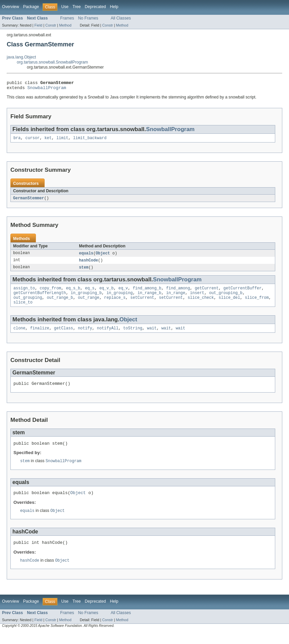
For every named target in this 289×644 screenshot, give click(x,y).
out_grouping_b (226, 298)
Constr (51, 25)
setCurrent (142, 304)
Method (65, 25)
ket (48, 140)
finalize (40, 335)
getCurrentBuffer (242, 293)
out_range (89, 304)
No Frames (88, 18)
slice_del (229, 304)
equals (86, 256)
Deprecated (95, 7)
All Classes (121, 18)
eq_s (90, 293)
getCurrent (207, 293)
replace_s (115, 304)
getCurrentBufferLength (40, 298)
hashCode (88, 264)
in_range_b (150, 298)
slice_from (257, 304)
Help (114, 7)
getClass (64, 335)
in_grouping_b (86, 298)
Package (31, 7)
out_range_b (60, 304)
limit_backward (90, 140)
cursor (33, 140)
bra (17, 140)
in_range (176, 298)
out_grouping (28, 304)
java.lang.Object (21, 57)
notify (85, 335)
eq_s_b (73, 293)
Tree (77, 7)
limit (62, 140)
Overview (11, 7)
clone (19, 335)
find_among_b (147, 293)
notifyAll (108, 335)
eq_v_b (107, 293)
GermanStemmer (29, 201)
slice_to (23, 309)
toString (133, 335)
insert (197, 298)
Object (103, 256)
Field (38, 25)
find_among (178, 293)
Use (65, 7)
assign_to (24, 293)
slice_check (201, 304)
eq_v (123, 293)
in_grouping (119, 298)
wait (152, 335)
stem (84, 271)
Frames (67, 18)
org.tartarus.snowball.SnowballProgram (52, 62)
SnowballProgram (47, 89)
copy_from (50, 293)
